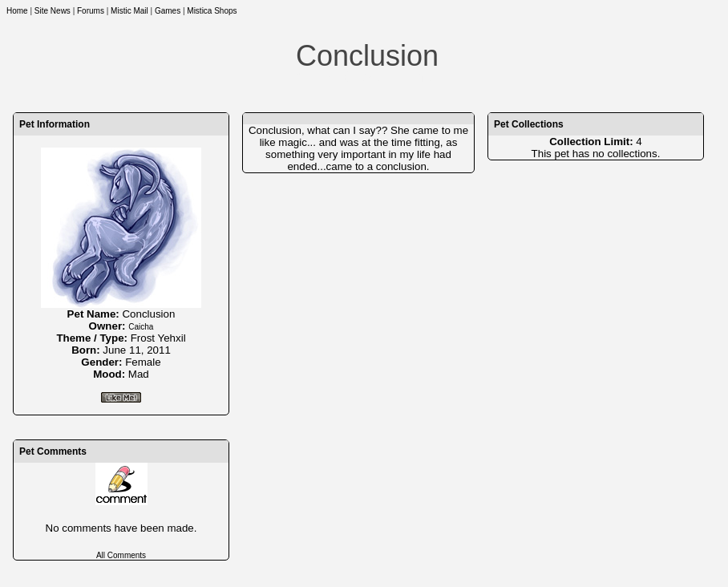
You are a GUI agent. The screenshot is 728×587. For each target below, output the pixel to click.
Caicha (141, 327)
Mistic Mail (129, 11)
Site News (53, 11)
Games (168, 11)
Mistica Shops (212, 11)
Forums (91, 11)
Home (17, 11)
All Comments (121, 555)
